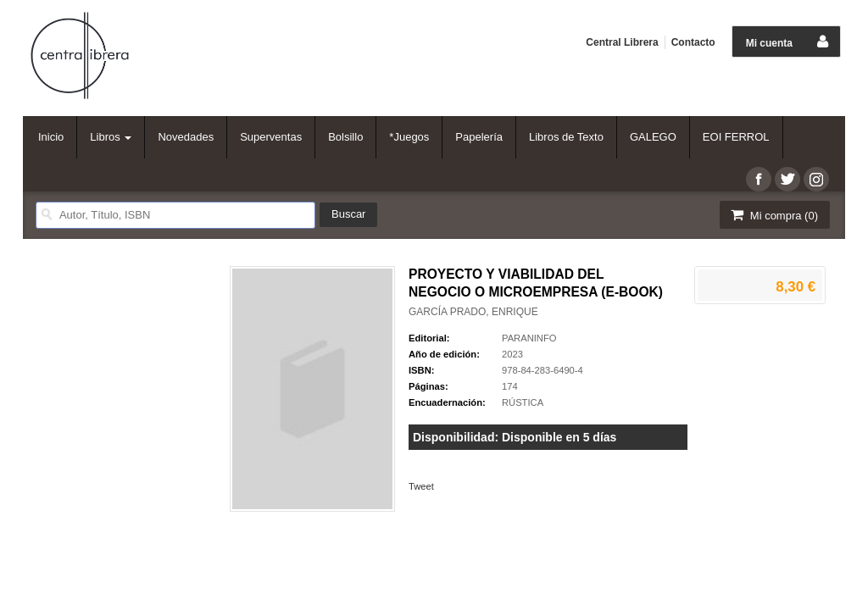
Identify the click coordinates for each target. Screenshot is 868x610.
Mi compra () (773, 215)
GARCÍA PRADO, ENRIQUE (473, 312)
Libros (111, 137)
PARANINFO (529, 338)
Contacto (693, 42)
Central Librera (622, 42)
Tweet (421, 486)
